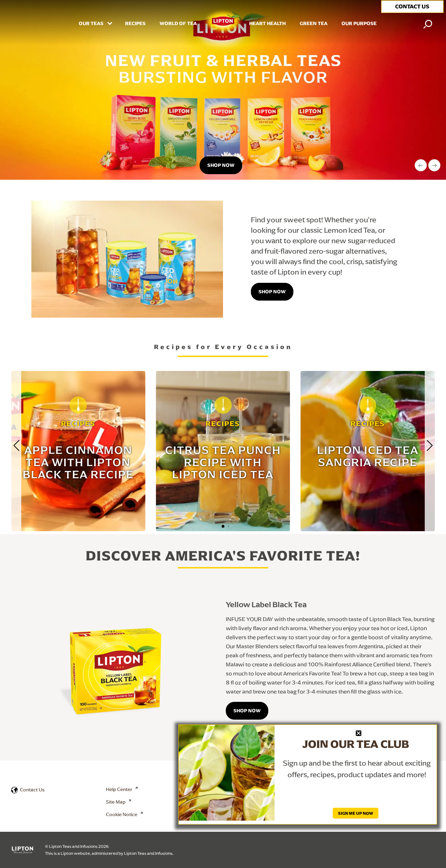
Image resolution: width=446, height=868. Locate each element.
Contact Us (32, 790)
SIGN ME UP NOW (356, 813)
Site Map (116, 802)
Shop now (221, 165)
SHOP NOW (247, 711)
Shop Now (272, 292)
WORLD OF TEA (178, 24)
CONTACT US (412, 6)
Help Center (119, 789)
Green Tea (314, 24)
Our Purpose (359, 24)
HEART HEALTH (267, 24)
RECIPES (135, 24)
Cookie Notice (122, 814)
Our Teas (92, 24)
